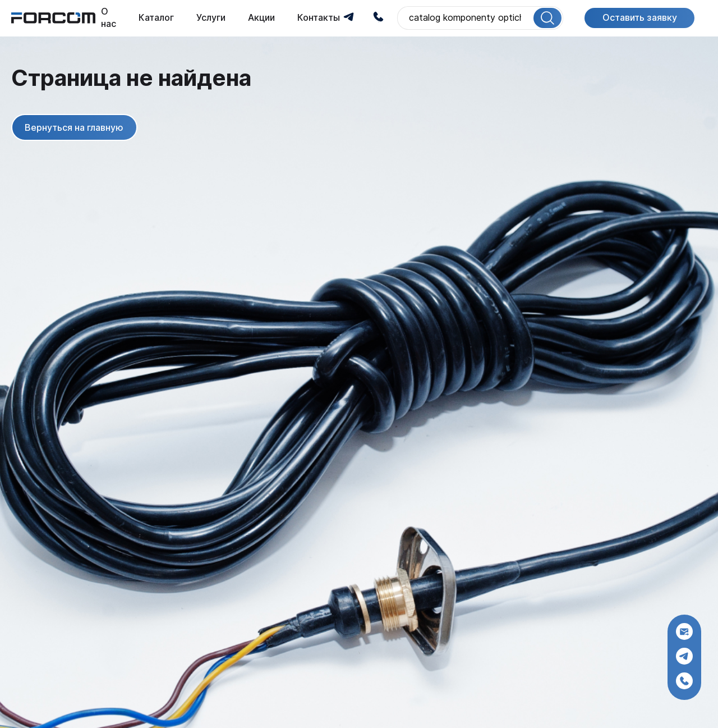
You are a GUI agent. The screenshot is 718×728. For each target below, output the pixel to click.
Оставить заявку (640, 18)
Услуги (211, 18)
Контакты (319, 18)
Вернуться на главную (74, 127)
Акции (261, 18)
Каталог (156, 18)
